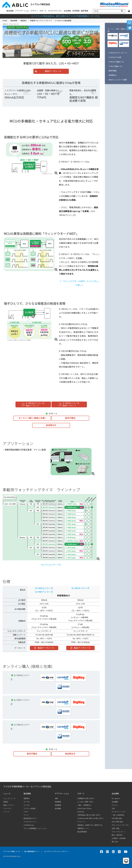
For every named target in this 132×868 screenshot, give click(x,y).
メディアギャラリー (119, 832)
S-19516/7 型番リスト (116, 62)
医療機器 (58, 802)
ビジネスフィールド (119, 812)
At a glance (116, 799)
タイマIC (27, 802)
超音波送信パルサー (31, 818)
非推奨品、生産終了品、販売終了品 (90, 825)
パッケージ (81, 822)
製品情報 (10, 11)
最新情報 (85, 11)
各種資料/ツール (83, 828)
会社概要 (115, 802)
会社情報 (67, 11)
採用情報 (76, 11)
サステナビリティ (55, 11)
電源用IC (27, 799)
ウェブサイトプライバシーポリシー (56, 852)
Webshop (81, 812)
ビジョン (115, 805)
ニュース (7, 794)
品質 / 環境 (115, 828)
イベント (6, 812)
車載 (56, 799)
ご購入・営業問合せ (84, 805)
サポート (43, 11)
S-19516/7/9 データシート (117, 53)
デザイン (34, 11)
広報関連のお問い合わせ (86, 799)
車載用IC (24, 21)
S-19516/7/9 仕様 (114, 57)
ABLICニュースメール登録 (117, 80)
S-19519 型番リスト (115, 66)
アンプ (26, 815)
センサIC (27, 805)
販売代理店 (112, 71)
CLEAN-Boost (29, 825)
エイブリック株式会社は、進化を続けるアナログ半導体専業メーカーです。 (66, 16)
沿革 (113, 809)
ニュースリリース (9, 799)
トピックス (7, 809)
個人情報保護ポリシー (32, 852)
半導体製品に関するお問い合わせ (89, 815)
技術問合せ (112, 75)
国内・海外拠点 (117, 835)
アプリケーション (22, 11)
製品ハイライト (9, 805)
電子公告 (115, 842)
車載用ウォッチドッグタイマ (41, 21)
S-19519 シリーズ (80, 588)
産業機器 (58, 805)
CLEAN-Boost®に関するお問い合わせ (90, 818)
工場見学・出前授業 (119, 838)
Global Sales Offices (84, 809)
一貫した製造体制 (118, 815)
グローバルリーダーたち (120, 825)
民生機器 (58, 809)
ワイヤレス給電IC (30, 809)
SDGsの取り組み (117, 822)
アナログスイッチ (30, 822)
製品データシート (44, 648)
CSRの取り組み (117, 818)
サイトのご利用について (12, 852)
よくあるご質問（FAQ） (86, 802)
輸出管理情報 (82, 832)
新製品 (6, 802)
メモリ (26, 812)
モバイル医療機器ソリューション (35, 828)
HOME (5, 21)
